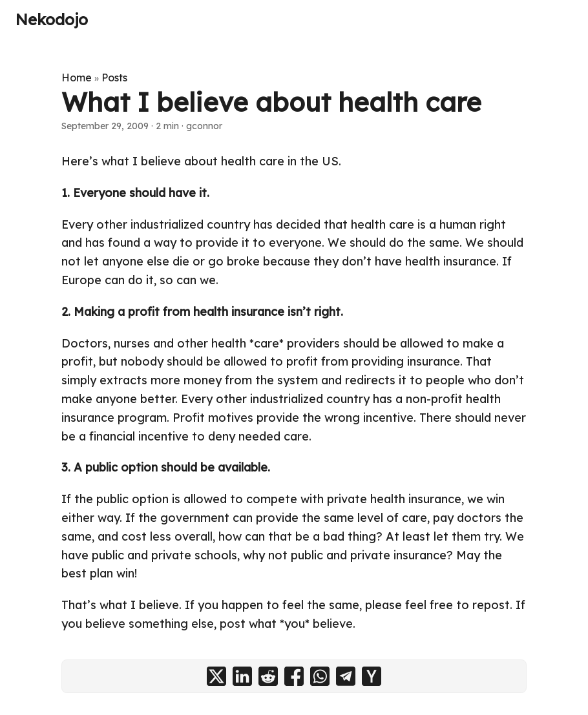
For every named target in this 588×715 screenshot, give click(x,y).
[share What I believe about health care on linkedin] (242, 676)
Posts (114, 78)
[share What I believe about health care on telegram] (346, 676)
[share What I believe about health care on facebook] (294, 676)
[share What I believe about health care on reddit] (268, 676)
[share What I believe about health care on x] (216, 676)
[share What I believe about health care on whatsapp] (320, 676)
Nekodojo (52, 19)
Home (77, 78)
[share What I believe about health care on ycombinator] (372, 676)
